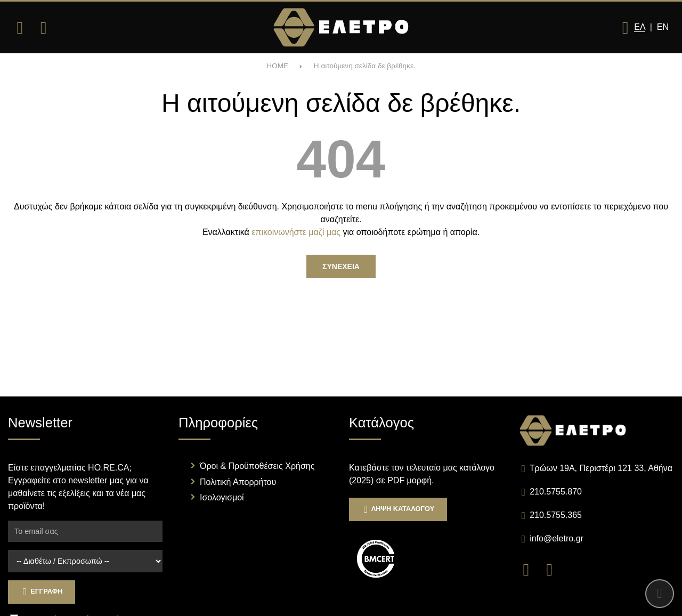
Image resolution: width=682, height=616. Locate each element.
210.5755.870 (556, 492)
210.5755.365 (556, 515)
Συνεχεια (341, 266)
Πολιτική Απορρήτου (238, 482)
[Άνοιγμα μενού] (20, 28)
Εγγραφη (42, 592)
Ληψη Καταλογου (398, 509)
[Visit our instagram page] (553, 569)
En (663, 27)
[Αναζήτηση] (43, 28)
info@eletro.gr (557, 538)
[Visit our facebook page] (531, 569)
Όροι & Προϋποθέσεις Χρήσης (257, 466)
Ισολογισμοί (222, 497)
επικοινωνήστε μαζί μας (296, 232)
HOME (277, 66)
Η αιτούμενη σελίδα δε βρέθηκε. (365, 66)
